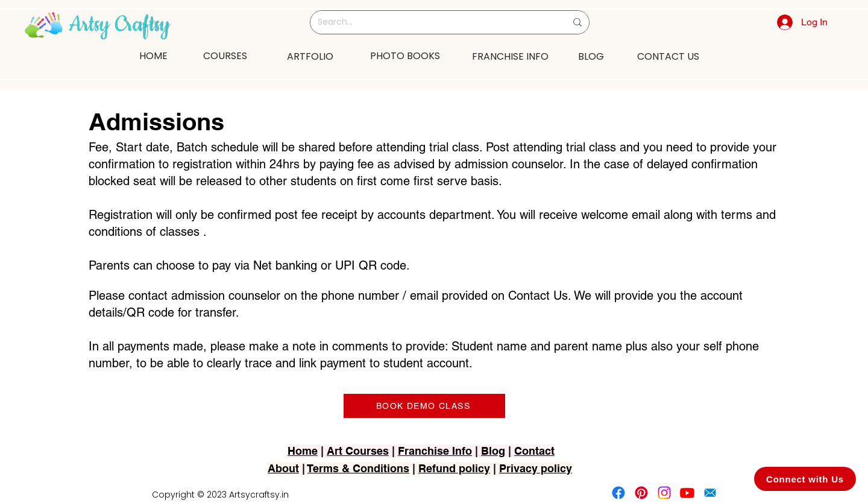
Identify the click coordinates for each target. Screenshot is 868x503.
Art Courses (358, 451)
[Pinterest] (641, 493)
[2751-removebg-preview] (710, 493)
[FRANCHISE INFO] (510, 56)
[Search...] (433, 22)
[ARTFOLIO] (310, 56)
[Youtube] (687, 493)
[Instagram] (664, 493)
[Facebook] (618, 493)
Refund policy (454, 468)
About (283, 468)
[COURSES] (225, 55)
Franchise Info (435, 451)
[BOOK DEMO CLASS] (424, 406)
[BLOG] (591, 56)
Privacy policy (536, 468)
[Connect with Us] (805, 479)
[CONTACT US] (668, 56)
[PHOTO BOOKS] (405, 55)
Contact (534, 451)
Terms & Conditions (358, 468)
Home (303, 451)
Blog (493, 451)
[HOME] (153, 55)
